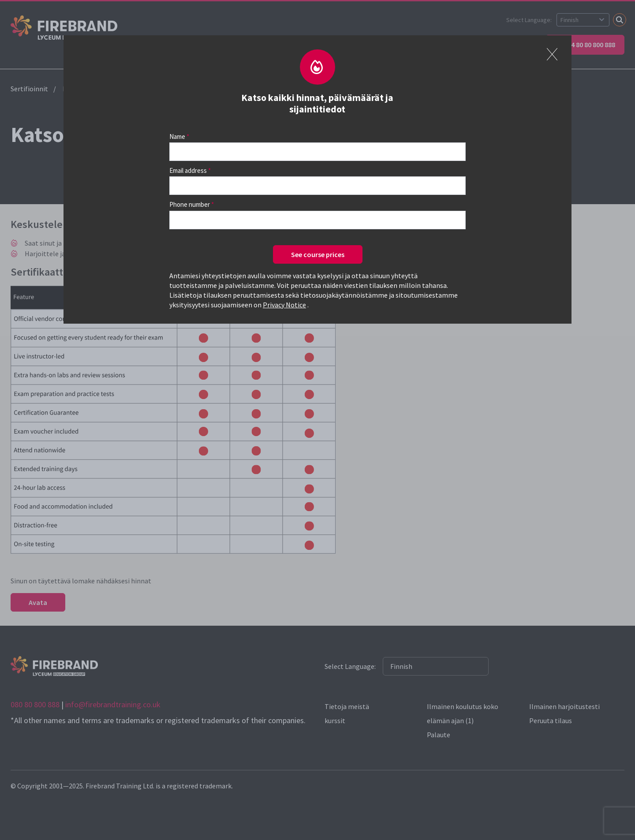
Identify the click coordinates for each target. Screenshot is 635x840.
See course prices (318, 254)
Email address (188, 170)
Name (177, 136)
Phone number (190, 204)
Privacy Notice (284, 305)
